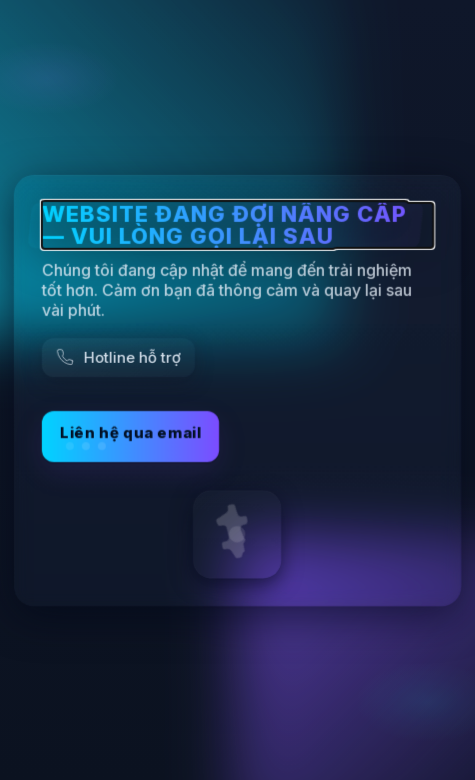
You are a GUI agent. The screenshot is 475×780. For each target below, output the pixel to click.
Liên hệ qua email (130, 435)
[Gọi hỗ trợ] (118, 356)
